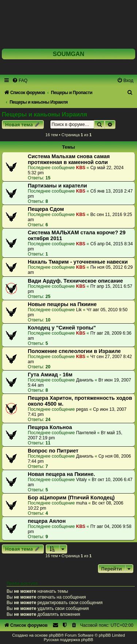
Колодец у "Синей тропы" (62, 328)
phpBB (55, 635)
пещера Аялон (47, 521)
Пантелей (86, 433)
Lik (79, 310)
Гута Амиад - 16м (50, 375)
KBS (81, 168)
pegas (82, 409)
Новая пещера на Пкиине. (61, 474)
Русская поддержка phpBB (68, 640)
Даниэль (85, 380)
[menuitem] (20, 81)
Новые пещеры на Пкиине (62, 304)
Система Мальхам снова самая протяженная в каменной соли (69, 159)
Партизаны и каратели (57, 186)
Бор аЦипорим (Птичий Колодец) (71, 498)
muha (81, 503)
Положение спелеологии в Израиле (74, 351)
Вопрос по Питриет (53, 451)
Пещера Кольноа (50, 427)
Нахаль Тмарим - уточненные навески (78, 262)
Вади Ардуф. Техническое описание (75, 281)
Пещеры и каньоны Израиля (44, 114)
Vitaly (81, 480)
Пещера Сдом (46, 209)
